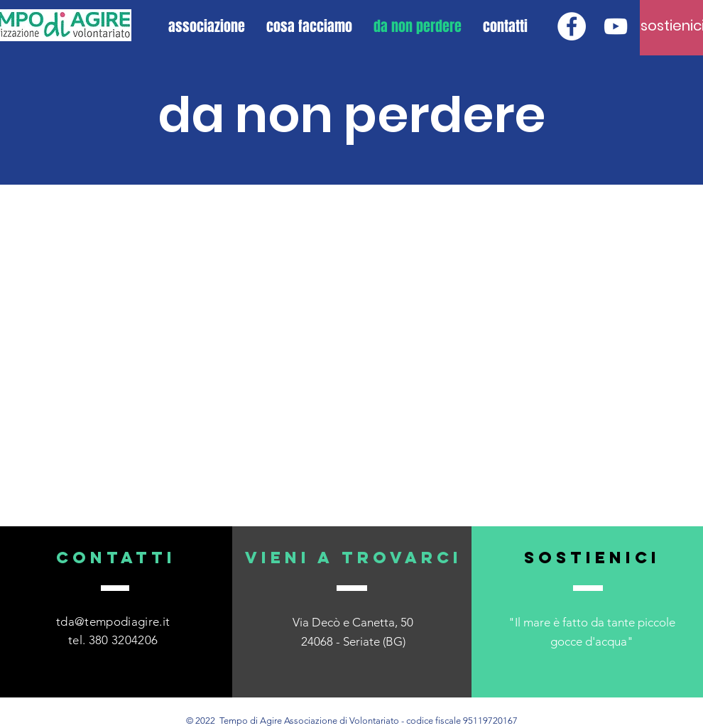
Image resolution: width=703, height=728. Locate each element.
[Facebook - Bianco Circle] (572, 26)
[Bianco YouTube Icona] (616, 26)
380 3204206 (124, 640)
